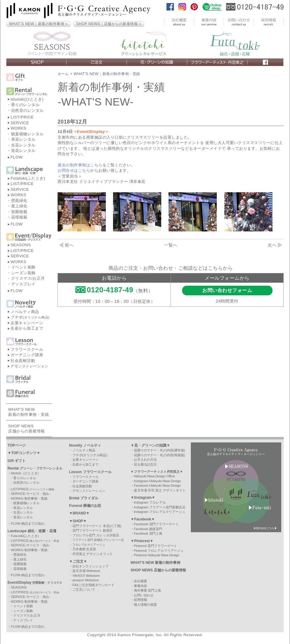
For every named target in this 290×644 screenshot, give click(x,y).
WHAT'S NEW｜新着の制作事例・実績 (107, 74)
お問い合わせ (144, 595)
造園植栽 (19, 212)
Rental (35, 468)
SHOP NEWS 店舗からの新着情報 (158, 570)
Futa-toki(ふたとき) (25, 536)
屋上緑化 (19, 206)
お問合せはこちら (74, 170)
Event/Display (35, 583)
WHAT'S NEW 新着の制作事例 (155, 563)
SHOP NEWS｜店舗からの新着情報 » (109, 24)
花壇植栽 (19, 217)
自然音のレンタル (27, 110)
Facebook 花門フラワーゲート (156, 524)
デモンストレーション (29, 366)
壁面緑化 (19, 201)
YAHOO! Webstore (86, 576)
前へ (66, 245)
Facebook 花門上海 (148, 533)
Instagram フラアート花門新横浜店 (160, 507)
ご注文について (84, 589)
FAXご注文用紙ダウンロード (93, 585)
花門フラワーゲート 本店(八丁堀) (97, 526)
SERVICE (20, 123)
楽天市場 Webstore (86, 571)
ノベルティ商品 (25, 312)
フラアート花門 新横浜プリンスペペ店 (98, 540)
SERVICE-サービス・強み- (31, 494)
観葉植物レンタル (27, 134)
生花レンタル (23, 145)
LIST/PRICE (22, 117)
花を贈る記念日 (145, 464)
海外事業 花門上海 (147, 590)
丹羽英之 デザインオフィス (92, 554)
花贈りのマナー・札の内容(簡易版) (159, 455)
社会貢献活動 (23, 361)
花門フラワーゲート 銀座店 (92, 530)
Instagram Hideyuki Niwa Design (157, 481)
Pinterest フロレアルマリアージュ (159, 551)
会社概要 (140, 581)
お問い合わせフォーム (227, 290)
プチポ (30, 317)
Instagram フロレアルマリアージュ (160, 512)
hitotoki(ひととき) (27, 99)
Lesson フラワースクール (90, 472)
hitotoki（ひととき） (26, 473)
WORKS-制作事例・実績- (30, 498)
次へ (275, 245)
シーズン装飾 (23, 273)
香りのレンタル (25, 105)
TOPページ (17, 445)
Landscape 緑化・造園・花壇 (32, 531)
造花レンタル (23, 151)
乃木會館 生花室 (84, 549)
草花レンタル (23, 139)
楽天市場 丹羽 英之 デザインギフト (160, 490)
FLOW (17, 157)
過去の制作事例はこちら (80, 165)
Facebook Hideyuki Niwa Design (157, 485)
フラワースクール (27, 349)
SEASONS (21, 245)
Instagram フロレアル (150, 502)
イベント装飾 (23, 267)
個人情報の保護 (145, 605)
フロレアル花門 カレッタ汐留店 (96, 535)
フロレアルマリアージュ (89, 545)
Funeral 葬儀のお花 (85, 506)
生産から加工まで (27, 328)
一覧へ (171, 245)
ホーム (63, 74)
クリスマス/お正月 (28, 278)
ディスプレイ (23, 284)
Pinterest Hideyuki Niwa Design (157, 555)
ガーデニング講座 (27, 355)
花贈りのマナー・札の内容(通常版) (159, 450)
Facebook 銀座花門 (148, 529)
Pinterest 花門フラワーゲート (155, 546)
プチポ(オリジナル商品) (90, 455)
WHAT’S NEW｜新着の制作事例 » (38, 24)
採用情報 (140, 600)
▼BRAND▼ (79, 513)
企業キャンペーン (27, 323)
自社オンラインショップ (90, 566)
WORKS (18, 128)
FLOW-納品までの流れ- (28, 523)
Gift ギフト (17, 461)
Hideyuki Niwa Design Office (154, 476)
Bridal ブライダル (84, 498)
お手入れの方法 (145, 460)
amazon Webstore (86, 580)
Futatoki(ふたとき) (28, 178)
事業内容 (140, 586)
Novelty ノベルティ (85, 445)
